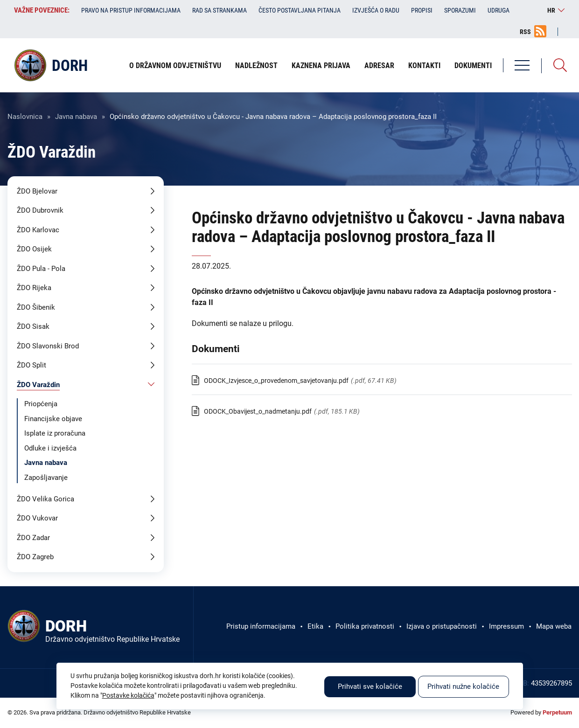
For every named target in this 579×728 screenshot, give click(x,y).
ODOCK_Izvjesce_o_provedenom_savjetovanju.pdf (276, 381)
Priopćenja (41, 404)
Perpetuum (557, 712)
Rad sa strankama (220, 10)
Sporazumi (460, 10)
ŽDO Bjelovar (37, 191)
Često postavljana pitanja (300, 10)
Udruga (499, 10)
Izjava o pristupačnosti (442, 626)
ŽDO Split (31, 365)
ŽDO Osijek (34, 249)
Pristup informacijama (261, 626)
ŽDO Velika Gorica (45, 499)
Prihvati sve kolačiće (370, 686)
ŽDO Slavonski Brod (48, 346)
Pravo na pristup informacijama (131, 10)
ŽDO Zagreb (35, 557)
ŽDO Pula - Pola (41, 269)
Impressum (506, 626)
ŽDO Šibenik (36, 307)
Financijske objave (53, 419)
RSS (525, 32)
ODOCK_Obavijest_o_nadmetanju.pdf (258, 411)
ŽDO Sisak (33, 326)
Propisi (422, 10)
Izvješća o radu (376, 10)
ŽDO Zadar (33, 538)
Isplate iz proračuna (55, 433)
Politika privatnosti (365, 626)
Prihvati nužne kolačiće (463, 686)
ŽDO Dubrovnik (40, 210)
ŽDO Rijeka (34, 288)
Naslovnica (25, 117)
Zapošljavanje (46, 478)
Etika (315, 626)
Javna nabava (76, 117)
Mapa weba (554, 626)
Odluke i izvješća (50, 448)
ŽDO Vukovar (37, 518)
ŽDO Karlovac (38, 230)
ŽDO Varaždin (38, 385)
